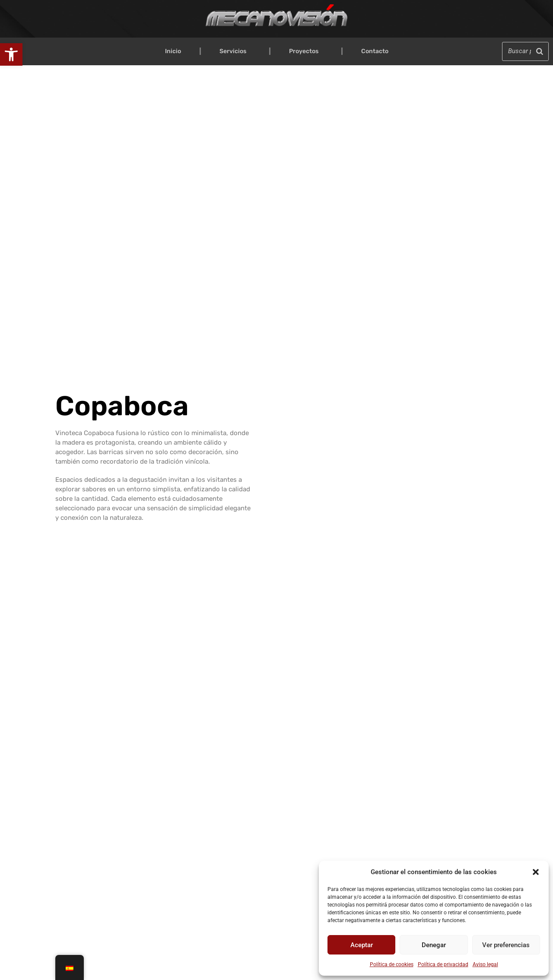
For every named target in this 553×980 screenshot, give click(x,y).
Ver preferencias (506, 945)
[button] (11, 54)
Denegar (434, 945)
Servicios (235, 51)
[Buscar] (540, 51)
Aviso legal (485, 964)
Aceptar (362, 945)
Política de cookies (392, 964)
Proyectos (306, 51)
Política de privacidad (443, 964)
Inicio (173, 51)
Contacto (375, 51)
